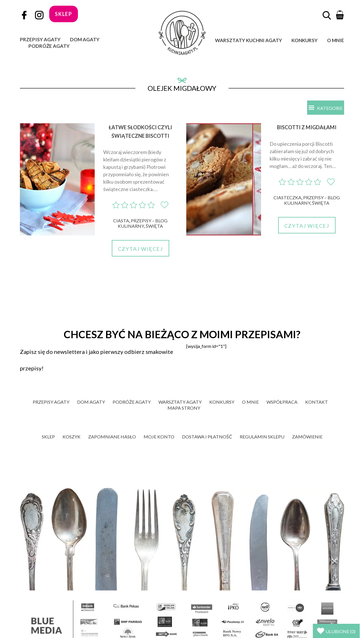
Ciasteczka (288, 197)
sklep (64, 14)
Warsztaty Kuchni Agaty (249, 40)
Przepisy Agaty (40, 39)
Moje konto (159, 437)
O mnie (336, 40)
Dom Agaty (85, 39)
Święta (154, 226)
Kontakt (317, 402)
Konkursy (305, 40)
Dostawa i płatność (207, 437)
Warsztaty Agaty (180, 402)
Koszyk (72, 437)
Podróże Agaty (49, 46)
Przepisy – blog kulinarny (143, 223)
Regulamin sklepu (262, 437)
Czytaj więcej (140, 249)
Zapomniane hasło (112, 437)
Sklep (48, 437)
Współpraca (282, 402)
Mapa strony (184, 408)
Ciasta (121, 220)
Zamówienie (307, 437)
